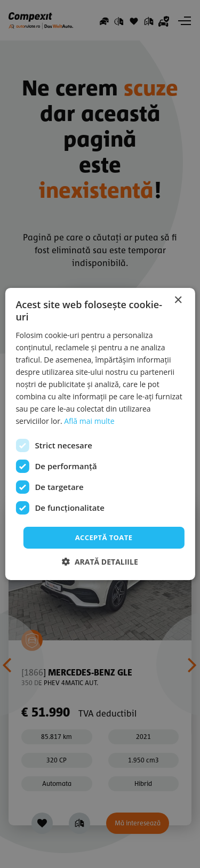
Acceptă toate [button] (104, 537)
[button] (100, 562)
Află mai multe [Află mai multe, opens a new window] (89, 421)
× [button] (178, 300)
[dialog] (100, 434)
